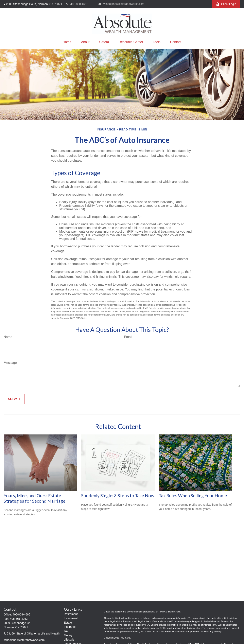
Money (68, 635)
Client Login (226, 4)
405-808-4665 (77, 4)
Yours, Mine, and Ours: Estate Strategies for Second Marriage (34, 498)
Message (10, 363)
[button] (67, 42)
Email (128, 337)
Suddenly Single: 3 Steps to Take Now (118, 495)
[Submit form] (14, 399)
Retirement (71, 614)
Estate (68, 623)
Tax (66, 631)
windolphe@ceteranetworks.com (121, 4)
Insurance (70, 627)
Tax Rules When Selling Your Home (193, 495)
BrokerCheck (174, 612)
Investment (71, 618)
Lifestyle (69, 640)
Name (8, 337)
